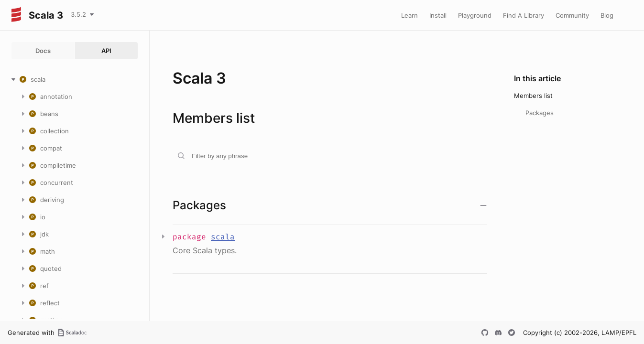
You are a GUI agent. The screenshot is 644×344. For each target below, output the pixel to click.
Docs (43, 51)
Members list (533, 96)
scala (223, 237)
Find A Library (524, 15)
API (106, 51)
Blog (607, 15)
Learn (409, 15)
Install (438, 15)
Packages (540, 113)
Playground (475, 15)
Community (572, 15)
